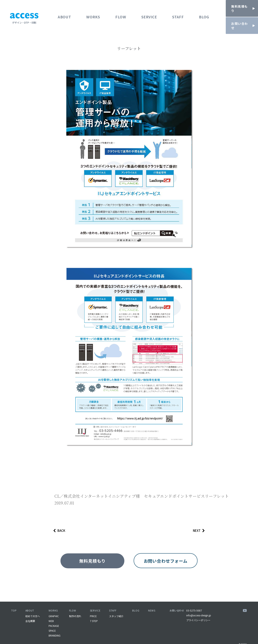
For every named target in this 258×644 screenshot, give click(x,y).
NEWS (152, 603)
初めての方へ (33, 608)
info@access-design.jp (199, 607)
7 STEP (94, 613)
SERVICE (148, 14)
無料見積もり (88, 562)
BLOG (202, 14)
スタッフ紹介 (117, 608)
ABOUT (65, 14)
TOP (14, 603)
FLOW (120, 14)
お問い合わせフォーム (170, 562)
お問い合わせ (177, 603)
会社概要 (30, 613)
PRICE (93, 608)
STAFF (177, 14)
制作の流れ (75, 608)
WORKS (93, 14)
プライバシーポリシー (199, 612)
